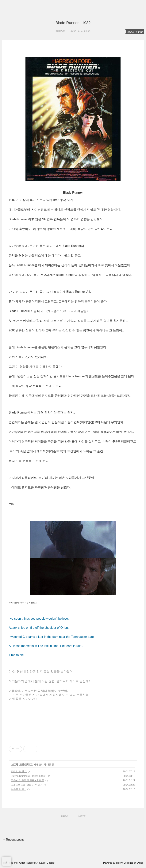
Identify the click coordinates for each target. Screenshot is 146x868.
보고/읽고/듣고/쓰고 (22, 764)
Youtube (41, 863)
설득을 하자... (18, 789)
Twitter (21, 863)
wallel (140, 863)
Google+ (51, 863)
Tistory (119, 863)
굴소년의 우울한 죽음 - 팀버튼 (27, 780)
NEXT (81, 816)
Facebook (31, 863)
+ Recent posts (13, 840)
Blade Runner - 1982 (73, 23)
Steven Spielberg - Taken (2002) (29, 776)
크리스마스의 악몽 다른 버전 (27, 785)
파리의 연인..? (19, 771)
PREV (64, 816)
